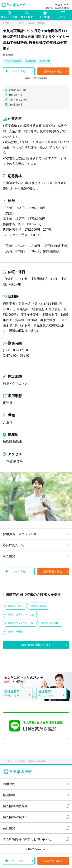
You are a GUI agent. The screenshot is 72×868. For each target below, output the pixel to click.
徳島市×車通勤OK (17, 632)
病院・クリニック (15, 383)
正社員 (7, 403)
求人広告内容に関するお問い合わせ (27, 839)
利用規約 (9, 784)
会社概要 (9, 828)
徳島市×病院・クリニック (21, 615)
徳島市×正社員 (15, 606)
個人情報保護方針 (15, 806)
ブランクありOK (13, 61)
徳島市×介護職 (38, 606)
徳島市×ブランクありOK (20, 623)
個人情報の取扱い (15, 817)
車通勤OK (45, 61)
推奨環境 (9, 795)
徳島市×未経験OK (50, 623)
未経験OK (30, 61)
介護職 (7, 422)
